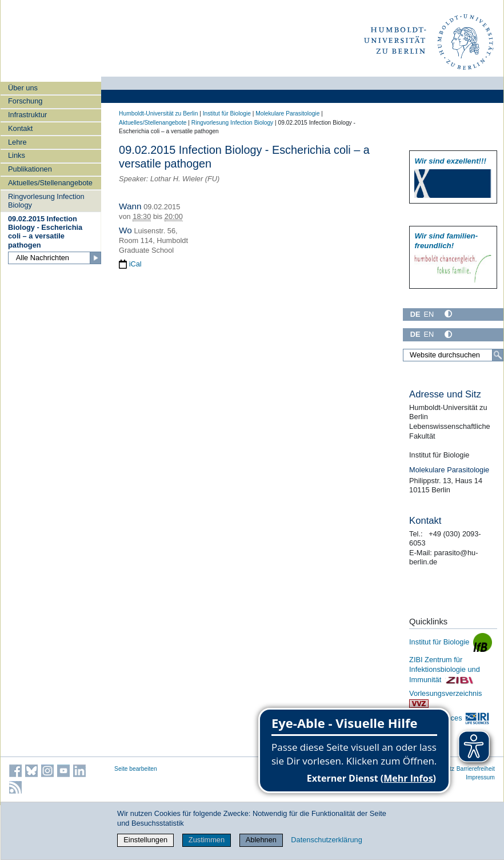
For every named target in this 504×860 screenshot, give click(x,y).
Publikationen (30, 169)
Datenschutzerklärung (326, 840)
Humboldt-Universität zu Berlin (158, 114)
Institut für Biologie (227, 114)
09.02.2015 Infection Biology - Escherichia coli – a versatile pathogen (45, 232)
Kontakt (20, 128)
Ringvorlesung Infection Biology (46, 201)
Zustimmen (207, 840)
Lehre (17, 142)
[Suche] (498, 355)
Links (17, 155)
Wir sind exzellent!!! (450, 161)
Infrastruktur (27, 115)
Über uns (23, 88)
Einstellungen (145, 840)
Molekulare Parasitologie (287, 114)
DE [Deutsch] (415, 314)
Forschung (25, 101)
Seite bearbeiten (136, 769)
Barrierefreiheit (476, 769)
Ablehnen (261, 840)
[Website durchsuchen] (453, 355)
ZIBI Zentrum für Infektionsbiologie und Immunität (445, 669)
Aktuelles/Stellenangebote (50, 183)
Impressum (480, 777)
